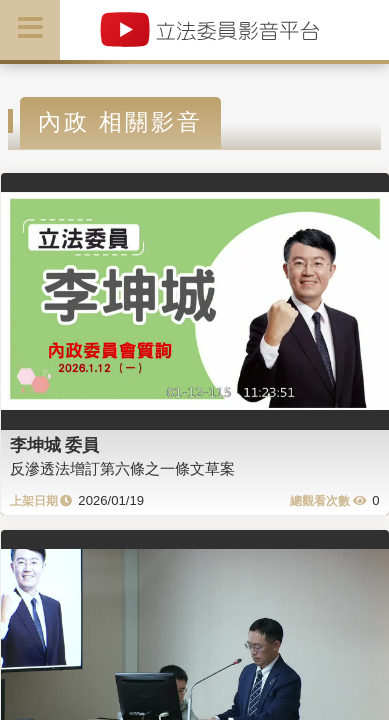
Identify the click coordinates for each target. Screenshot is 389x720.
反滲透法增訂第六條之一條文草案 (122, 468)
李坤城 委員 (55, 445)
